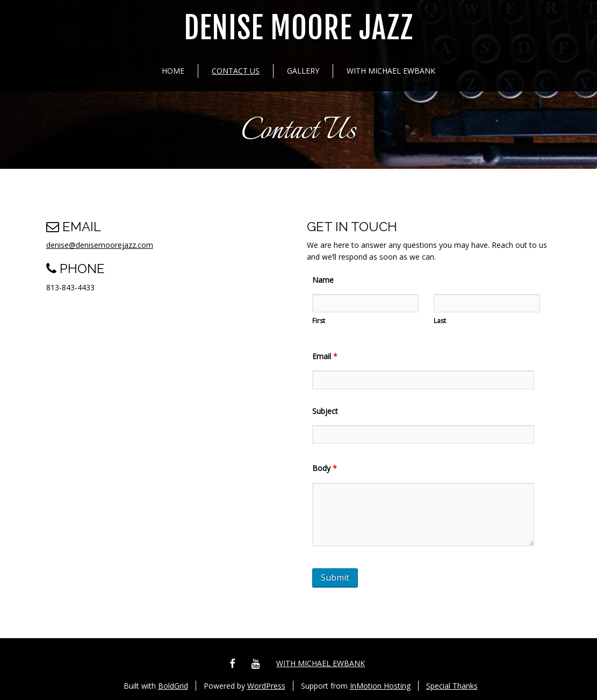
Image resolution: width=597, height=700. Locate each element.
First (319, 321)
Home (173, 71)
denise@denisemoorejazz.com (100, 245)
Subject (325, 411)
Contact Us (236, 71)
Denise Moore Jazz (298, 28)
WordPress (266, 686)
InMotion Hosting (380, 686)
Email (325, 356)
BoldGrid (173, 686)
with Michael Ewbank (391, 71)
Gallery (303, 71)
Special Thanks (452, 686)
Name (323, 280)
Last (440, 321)
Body (325, 468)
